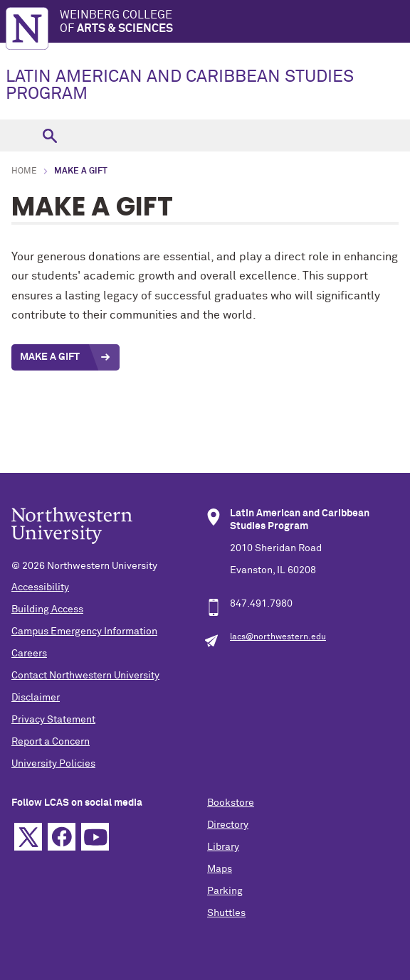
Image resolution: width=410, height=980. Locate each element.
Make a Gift (50, 357)
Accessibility (40, 587)
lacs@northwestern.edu (278, 637)
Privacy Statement (53, 720)
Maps (220, 869)
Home (24, 171)
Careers (29, 654)
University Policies (53, 764)
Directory (228, 825)
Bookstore (231, 803)
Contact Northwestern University (85, 676)
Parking (225, 891)
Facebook (62, 837)
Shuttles (226, 913)
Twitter (28, 837)
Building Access (47, 609)
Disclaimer (36, 698)
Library (223, 847)
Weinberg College (235, 22)
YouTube (95, 837)
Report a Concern (51, 742)
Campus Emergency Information (84, 632)
